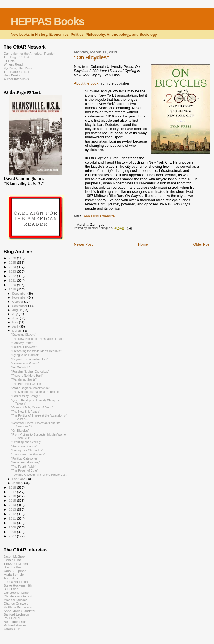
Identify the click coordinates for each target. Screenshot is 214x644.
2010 (13, 523)
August (18, 310)
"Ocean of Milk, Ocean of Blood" (32, 407)
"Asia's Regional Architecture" (31, 388)
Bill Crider (11, 589)
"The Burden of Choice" (26, 384)
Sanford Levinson (16, 614)
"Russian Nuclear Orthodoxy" (30, 371)
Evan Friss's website (98, 216)
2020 (13, 285)
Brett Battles (13, 567)
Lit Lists (9, 61)
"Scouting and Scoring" (26, 442)
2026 (13, 258)
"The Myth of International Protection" (36, 392)
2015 (13, 500)
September (20, 306)
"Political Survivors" (24, 347)
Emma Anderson (16, 582)
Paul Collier (12, 618)
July (15, 314)
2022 (13, 276)
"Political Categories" (25, 458)
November (20, 297)
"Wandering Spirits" (24, 379)
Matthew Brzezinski (18, 607)
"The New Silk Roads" (25, 412)
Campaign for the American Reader (29, 53)
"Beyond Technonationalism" (30, 359)
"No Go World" (21, 367)
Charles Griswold (16, 603)
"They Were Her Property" (28, 454)
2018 (13, 487)
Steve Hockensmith (18, 585)
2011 (13, 518)
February (19, 479)
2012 (13, 514)
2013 (13, 509)
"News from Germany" (26, 462)
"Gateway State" (22, 343)
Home (143, 244)
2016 (13, 496)
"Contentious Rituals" (25, 363)
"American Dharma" (24, 446)
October (18, 302)
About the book (86, 83)
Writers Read (13, 64)
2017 (13, 492)
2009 (13, 527)
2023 (13, 271)
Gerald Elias (13, 560)
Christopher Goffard (18, 596)
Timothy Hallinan (16, 563)
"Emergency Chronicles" (27, 450)
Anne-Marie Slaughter (20, 611)
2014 (13, 505)
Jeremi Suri (12, 629)
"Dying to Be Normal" (25, 355)
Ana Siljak (11, 578)
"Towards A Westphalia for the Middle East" (39, 475)
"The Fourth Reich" (24, 467)
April (16, 326)
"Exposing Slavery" (24, 335)
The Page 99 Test (16, 57)
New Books (12, 75)
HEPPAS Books (47, 21)
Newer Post (83, 244)
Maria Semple (14, 574)
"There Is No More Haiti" (27, 376)
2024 (13, 267)
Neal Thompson (15, 622)
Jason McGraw (14, 556)
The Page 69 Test (16, 72)
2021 (13, 280)
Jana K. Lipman (15, 571)
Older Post (202, 244)
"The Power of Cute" (25, 470)
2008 (13, 532)
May (16, 322)
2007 (13, 536)
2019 (13, 289)
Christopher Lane (16, 593)
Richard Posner (15, 625)
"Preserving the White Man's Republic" (36, 351)
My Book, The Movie (19, 68)
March (17, 331)
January (18, 483)
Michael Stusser (15, 600)
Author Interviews (16, 79)
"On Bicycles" (20, 431)
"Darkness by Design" (25, 396)
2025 (13, 262)
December (20, 294)
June (16, 318)
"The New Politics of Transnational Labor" (38, 339)
